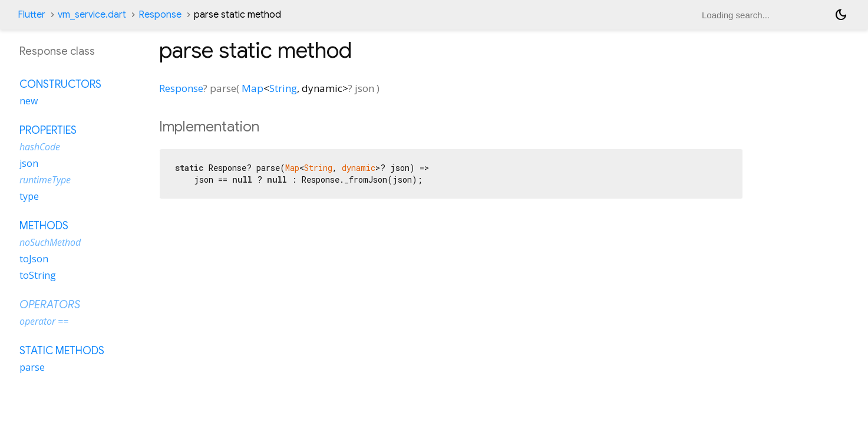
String (283, 88)
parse (32, 367)
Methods (44, 226)
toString (38, 275)
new (29, 101)
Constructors (60, 84)
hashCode (40, 147)
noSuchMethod (50, 242)
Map (253, 88)
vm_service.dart (92, 15)
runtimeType (45, 180)
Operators (50, 305)
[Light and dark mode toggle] (841, 15)
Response (160, 15)
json (29, 163)
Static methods (62, 351)
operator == (44, 321)
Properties (48, 130)
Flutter (32, 15)
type (29, 196)
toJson (34, 259)
